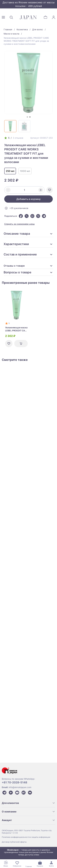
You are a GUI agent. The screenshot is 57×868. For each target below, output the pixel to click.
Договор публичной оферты (14, 842)
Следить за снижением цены (19, 224)
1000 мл (25, 171)
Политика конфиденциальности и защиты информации (26, 837)
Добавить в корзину (28, 199)
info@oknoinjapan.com (20, 787)
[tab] (27, 117)
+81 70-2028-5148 (15, 782)
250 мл (10, 171)
